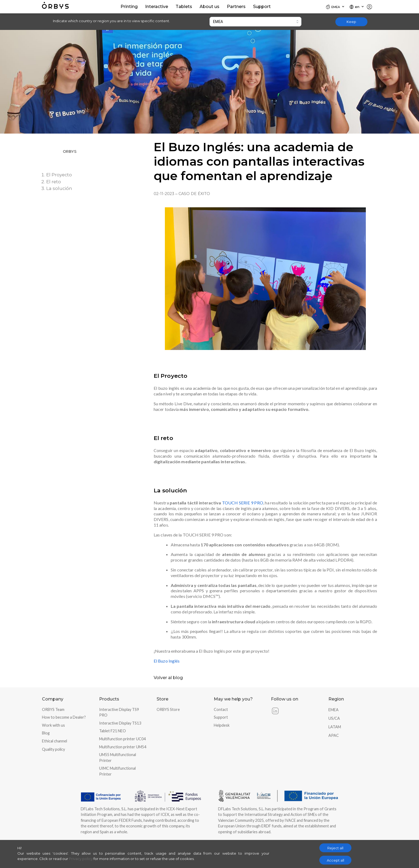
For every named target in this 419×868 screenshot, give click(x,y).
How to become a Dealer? (64, 717)
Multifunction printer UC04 (122, 739)
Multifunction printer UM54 (123, 747)
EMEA (333, 710)
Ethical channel (55, 741)
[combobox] (255, 22)
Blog (46, 733)
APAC (334, 735)
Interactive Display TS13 (120, 723)
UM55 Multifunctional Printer (118, 758)
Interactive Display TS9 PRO (119, 712)
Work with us (53, 725)
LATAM (335, 727)
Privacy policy (81, 859)
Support (221, 717)
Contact (221, 709)
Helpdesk (222, 725)
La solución (59, 188)
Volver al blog (168, 678)
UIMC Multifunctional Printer (117, 771)
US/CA (334, 718)
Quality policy (53, 749)
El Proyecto (59, 175)
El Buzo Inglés (167, 661)
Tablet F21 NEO (112, 731)
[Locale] (335, 7)
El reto (54, 182)
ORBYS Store (168, 709)
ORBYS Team (53, 709)
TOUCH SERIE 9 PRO (243, 503)
